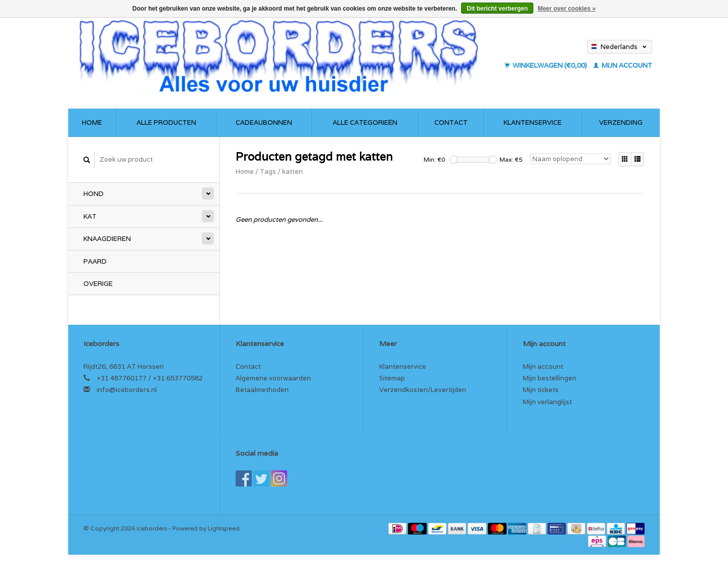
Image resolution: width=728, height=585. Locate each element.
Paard (95, 261)
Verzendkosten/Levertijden (423, 390)
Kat (90, 216)
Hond (94, 194)
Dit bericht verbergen (497, 9)
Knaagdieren (107, 239)
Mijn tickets (541, 390)
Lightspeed (224, 528)
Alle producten (166, 123)
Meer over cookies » (566, 9)
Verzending (621, 123)
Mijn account (623, 65)
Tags (268, 172)
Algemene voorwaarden (273, 378)
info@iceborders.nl (127, 390)
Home (92, 123)
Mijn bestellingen (550, 378)
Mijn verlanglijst (547, 402)
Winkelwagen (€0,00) (547, 65)
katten (292, 172)
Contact (451, 123)
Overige (98, 284)
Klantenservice (533, 123)
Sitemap (392, 378)
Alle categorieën (365, 123)
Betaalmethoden (262, 390)
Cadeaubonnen (264, 123)
